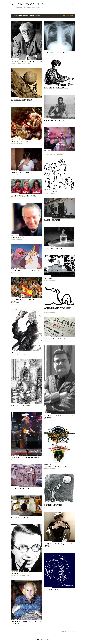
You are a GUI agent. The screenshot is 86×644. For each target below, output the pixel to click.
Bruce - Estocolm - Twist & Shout (26, 458)
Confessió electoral (21, 406)
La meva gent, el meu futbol (24, 196)
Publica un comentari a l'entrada (24, 63)
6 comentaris (52, 193)
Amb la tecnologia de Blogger (43, 640)
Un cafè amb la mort (53, 249)
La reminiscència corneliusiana (26, 271)
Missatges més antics (69, 631)
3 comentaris (52, 90)
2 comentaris (52, 55)
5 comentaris (20, 175)
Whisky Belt (49, 278)
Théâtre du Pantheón (53, 505)
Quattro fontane (52, 220)
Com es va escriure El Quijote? (57, 466)
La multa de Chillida (21, 489)
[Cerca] (73, 4)
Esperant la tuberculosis (55, 53)
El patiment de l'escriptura (56, 88)
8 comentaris (52, 123)
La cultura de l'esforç (22, 100)
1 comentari (52, 222)
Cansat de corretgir (21, 518)
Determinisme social (53, 590)
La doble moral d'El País (54, 339)
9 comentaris (20, 408)
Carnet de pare (50, 191)
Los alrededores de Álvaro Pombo (27, 61)
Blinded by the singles (54, 121)
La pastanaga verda (30, 4)
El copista (16, 353)
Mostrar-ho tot (68, 16)
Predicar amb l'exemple (22, 141)
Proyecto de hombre (21, 173)
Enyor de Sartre (19, 573)
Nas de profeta (18, 237)
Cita (46, 152)
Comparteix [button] (14, 63)
